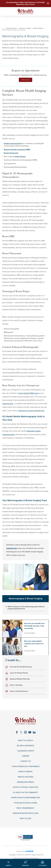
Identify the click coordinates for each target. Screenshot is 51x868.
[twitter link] (21, 733)
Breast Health (38, 29)
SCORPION (29, 855)
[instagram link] (25, 733)
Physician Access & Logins (25, 806)
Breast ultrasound (11, 154)
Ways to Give (25, 822)
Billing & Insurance (26, 747)
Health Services (12, 29)
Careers (26, 758)
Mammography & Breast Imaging (26, 599)
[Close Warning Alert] (48, 4)
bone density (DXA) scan (28, 394)
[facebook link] (16, 733)
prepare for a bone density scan (31, 411)
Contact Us (26, 763)
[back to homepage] (3, 29)
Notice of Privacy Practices (26, 790)
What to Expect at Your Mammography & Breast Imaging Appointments (24, 609)
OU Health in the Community (26, 795)
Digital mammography (13, 144)
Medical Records (25, 779)
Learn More (31, 634)
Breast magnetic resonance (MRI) (17, 150)
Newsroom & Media (25, 785)
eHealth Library (26, 774)
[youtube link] (30, 733)
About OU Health (26, 742)
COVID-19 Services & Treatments (25, 769)
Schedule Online (25, 81)
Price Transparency (26, 812)
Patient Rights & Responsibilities (25, 801)
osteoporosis (8, 404)
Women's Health (25, 29)
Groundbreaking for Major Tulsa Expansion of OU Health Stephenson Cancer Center (25, 4)
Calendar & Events (25, 753)
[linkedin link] (35, 733)
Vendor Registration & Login (25, 817)
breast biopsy (20, 157)
